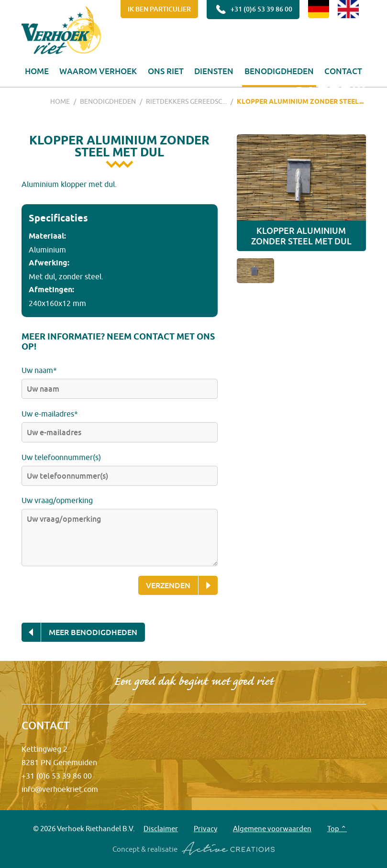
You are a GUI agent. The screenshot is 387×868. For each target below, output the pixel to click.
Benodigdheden (279, 71)
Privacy (205, 829)
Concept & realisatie (193, 849)
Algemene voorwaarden (272, 829)
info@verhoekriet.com (60, 789)
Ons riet (166, 71)
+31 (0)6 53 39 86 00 (253, 10)
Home (37, 71)
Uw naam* (39, 370)
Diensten (214, 71)
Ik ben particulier (159, 9)
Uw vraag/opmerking (57, 500)
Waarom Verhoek (98, 71)
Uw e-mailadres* (50, 414)
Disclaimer (161, 829)
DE (319, 9)
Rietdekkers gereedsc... (186, 101)
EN (348, 9)
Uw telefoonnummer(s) (61, 457)
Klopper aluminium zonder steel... (300, 101)
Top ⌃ (337, 829)
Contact (343, 71)
